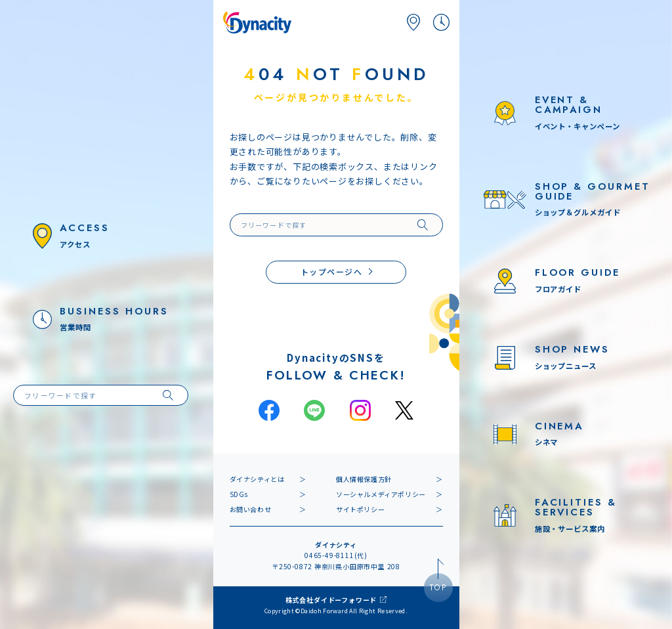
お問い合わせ (251, 509)
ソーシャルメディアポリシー (381, 494)
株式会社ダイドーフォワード (331, 600)
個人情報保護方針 (364, 479)
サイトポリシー (360, 509)
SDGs (239, 494)
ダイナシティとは (257, 479)
